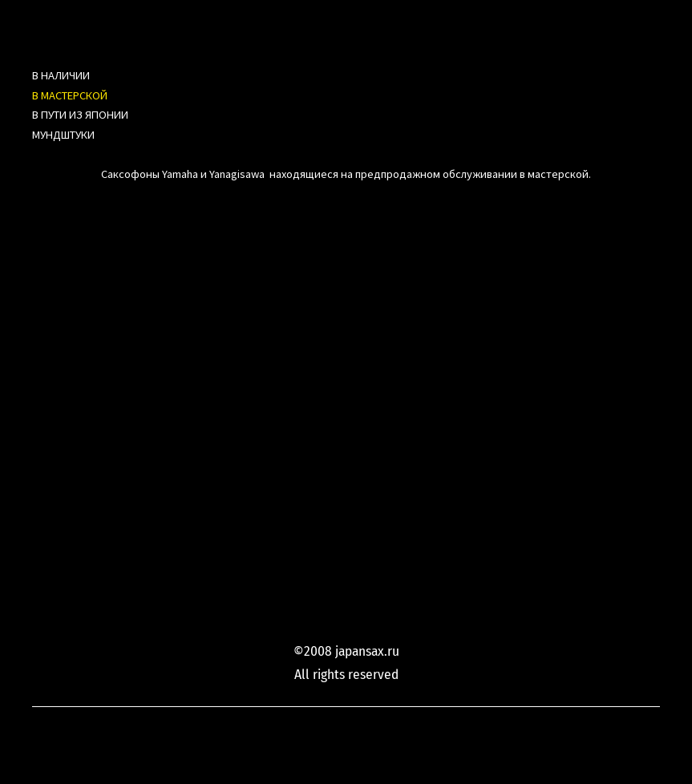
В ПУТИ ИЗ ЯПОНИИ (80, 115)
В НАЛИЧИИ (61, 75)
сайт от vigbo (629, 746)
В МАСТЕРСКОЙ (70, 95)
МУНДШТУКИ (63, 135)
